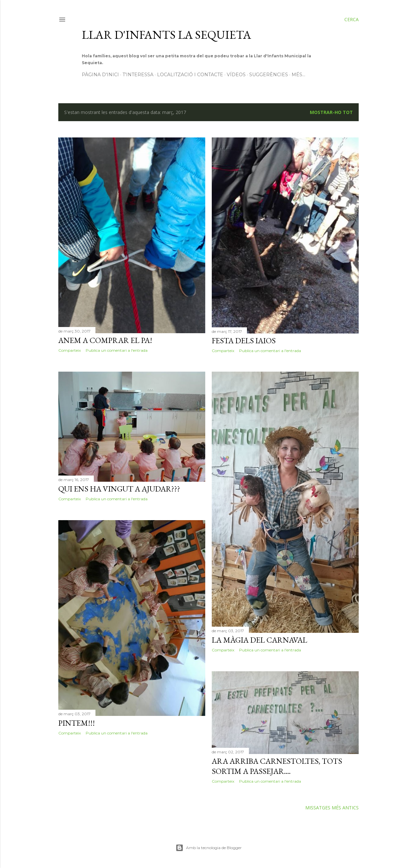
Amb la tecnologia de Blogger (209, 848)
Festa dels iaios (244, 341)
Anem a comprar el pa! (105, 340)
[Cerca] (352, 20)
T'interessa (138, 75)
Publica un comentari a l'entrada (117, 350)
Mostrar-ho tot (331, 112)
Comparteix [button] (70, 350)
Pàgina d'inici (100, 75)
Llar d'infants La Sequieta (166, 35)
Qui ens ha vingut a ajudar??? (119, 489)
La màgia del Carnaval (259, 640)
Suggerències (269, 75)
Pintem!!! (77, 723)
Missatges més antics (332, 808)
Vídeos (236, 75)
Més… (298, 75)
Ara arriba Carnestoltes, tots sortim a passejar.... (277, 766)
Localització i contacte (190, 75)
